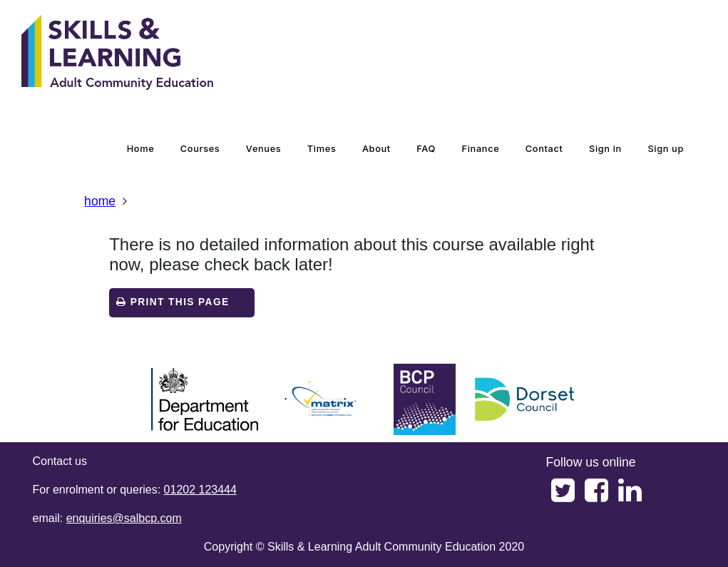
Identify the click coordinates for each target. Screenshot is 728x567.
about (376, 149)
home (141, 149)
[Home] (118, 53)
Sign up (666, 149)
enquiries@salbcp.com (124, 518)
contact (544, 149)
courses (200, 149)
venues (264, 149)
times (322, 149)
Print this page (173, 302)
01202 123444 (200, 490)
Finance (481, 149)
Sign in (605, 149)
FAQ (426, 149)
